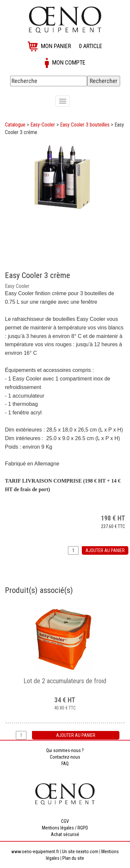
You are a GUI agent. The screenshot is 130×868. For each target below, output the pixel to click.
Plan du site (73, 858)
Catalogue (15, 125)
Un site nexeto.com (80, 852)
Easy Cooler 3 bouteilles (85, 125)
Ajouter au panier (105, 550)
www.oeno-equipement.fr (35, 852)
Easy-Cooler (43, 125)
